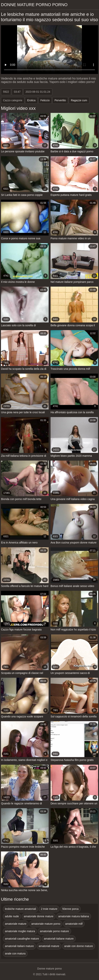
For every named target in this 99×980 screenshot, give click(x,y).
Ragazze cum (79, 100)
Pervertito (60, 100)
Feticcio (45, 100)
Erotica (31, 100)
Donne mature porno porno (34, 5)
